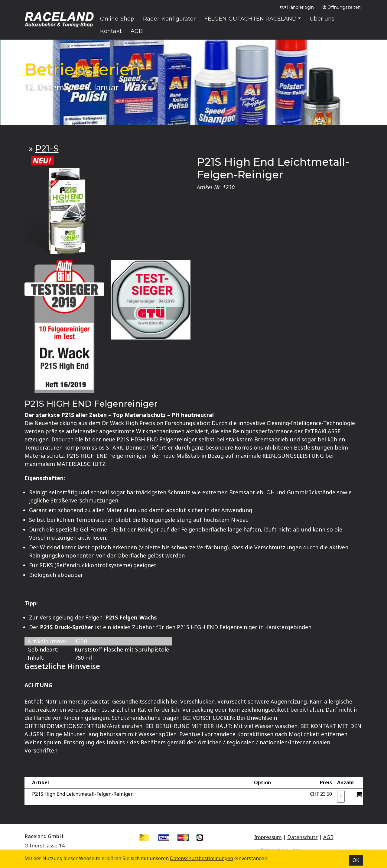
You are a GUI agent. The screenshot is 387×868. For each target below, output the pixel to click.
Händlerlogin (297, 7)
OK (356, 860)
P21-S (47, 148)
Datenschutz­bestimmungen (202, 858)
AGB (328, 837)
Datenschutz (302, 837)
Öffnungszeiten (342, 7)
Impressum (268, 837)
